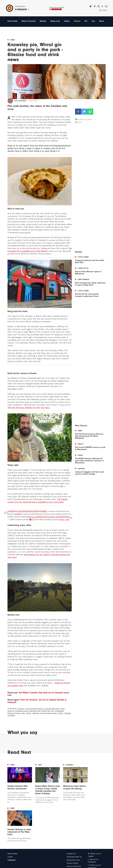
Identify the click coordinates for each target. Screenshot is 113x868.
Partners (77, 21)
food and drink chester (48, 713)
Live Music (11, 715)
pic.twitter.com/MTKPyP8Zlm (58, 517)
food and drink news (52, 709)
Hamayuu (36, 713)
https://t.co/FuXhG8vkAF (37, 517)
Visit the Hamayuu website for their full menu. (29, 408)
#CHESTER (35, 511)
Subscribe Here (73, 828)
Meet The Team (73, 837)
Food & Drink (13, 21)
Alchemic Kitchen (14, 713)
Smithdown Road (22, 711)
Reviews (43, 21)
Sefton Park (46, 711)
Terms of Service (74, 834)
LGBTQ (61, 713)
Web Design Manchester (75, 866)
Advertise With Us (74, 825)
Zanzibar (68, 713)
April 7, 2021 (64, 519)
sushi (23, 713)
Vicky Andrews (20, 101)
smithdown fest (35, 711)
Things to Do (55, 21)
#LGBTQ (18, 514)
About (102, 21)
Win (86, 21)
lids (52, 711)
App (93, 21)
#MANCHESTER (24, 511)
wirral (63, 709)
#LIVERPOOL (12, 511)
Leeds (10, 825)
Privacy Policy (72, 831)
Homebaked (59, 711)
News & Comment (29, 21)
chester (29, 713)
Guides (67, 21)
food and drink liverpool (34, 709)
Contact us (71, 821)
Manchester (13, 821)
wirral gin (11, 711)
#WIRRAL (43, 511)
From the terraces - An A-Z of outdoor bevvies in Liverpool (37, 701)
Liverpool (21, 709)
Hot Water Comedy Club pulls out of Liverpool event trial (38, 694)
